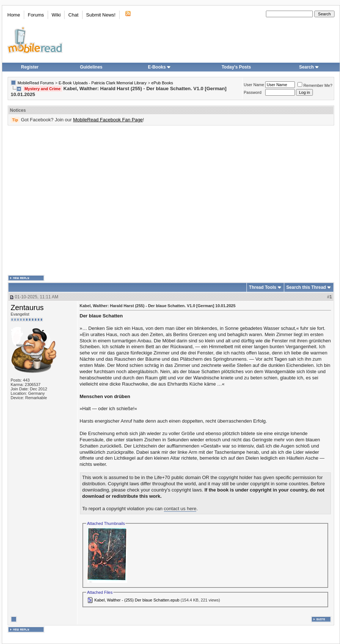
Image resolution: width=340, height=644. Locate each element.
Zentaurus (27, 308)
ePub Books (162, 83)
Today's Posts (236, 67)
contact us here (180, 509)
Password (253, 92)
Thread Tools (263, 287)
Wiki (56, 15)
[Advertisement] (69, 200)
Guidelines (91, 67)
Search (309, 67)
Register (30, 67)
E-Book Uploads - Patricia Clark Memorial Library (103, 83)
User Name (254, 85)
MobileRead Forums (36, 83)
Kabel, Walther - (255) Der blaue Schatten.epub (137, 600)
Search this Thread (306, 287)
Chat (73, 15)
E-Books (159, 67)
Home (14, 15)
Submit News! (101, 15)
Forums (36, 15)
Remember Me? (315, 85)
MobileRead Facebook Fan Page (108, 120)
